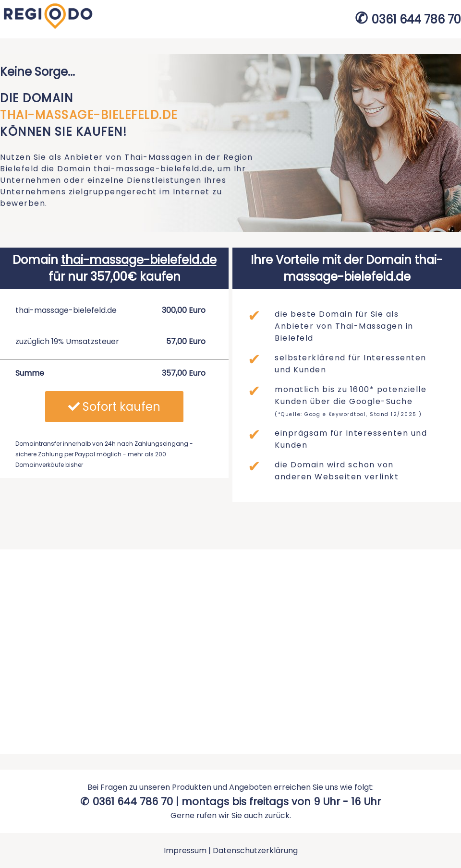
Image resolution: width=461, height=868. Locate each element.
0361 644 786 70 (416, 19)
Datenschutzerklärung (255, 850)
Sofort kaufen (114, 407)
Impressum (185, 850)
